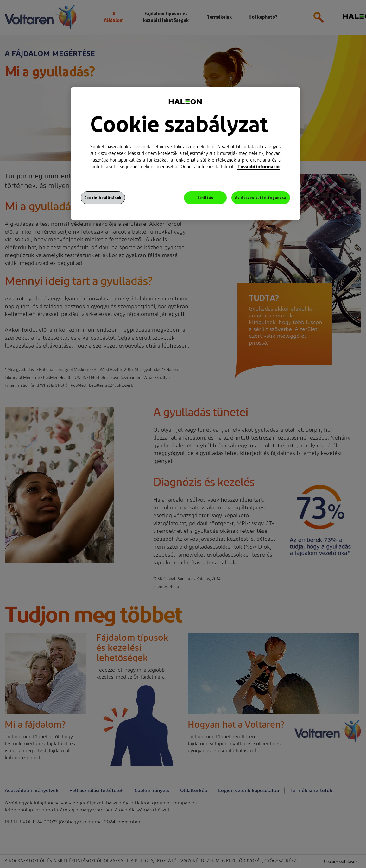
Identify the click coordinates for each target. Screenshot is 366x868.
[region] (185, 154)
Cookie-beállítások (103, 198)
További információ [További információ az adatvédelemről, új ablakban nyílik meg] (259, 167)
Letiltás (205, 198)
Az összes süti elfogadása (261, 198)
